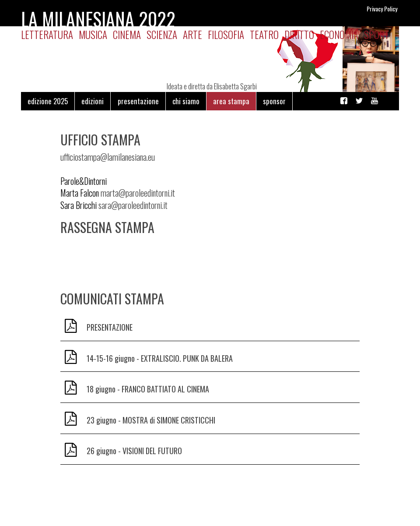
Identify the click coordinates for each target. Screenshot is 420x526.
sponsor (274, 101)
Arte (192, 34)
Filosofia (226, 34)
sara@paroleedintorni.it (133, 205)
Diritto (299, 34)
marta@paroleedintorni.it (138, 193)
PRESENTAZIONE (110, 327)
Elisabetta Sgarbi (235, 86)
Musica (93, 34)
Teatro (264, 34)
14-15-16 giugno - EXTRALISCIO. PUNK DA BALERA (160, 358)
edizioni (93, 101)
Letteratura (47, 34)
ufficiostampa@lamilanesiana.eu (108, 157)
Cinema (127, 34)
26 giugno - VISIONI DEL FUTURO (134, 451)
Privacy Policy (382, 9)
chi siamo (186, 101)
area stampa (231, 101)
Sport (377, 34)
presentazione (138, 101)
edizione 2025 (48, 101)
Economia (339, 34)
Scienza (162, 34)
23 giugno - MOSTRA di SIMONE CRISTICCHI (151, 420)
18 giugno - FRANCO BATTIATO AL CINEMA (148, 389)
